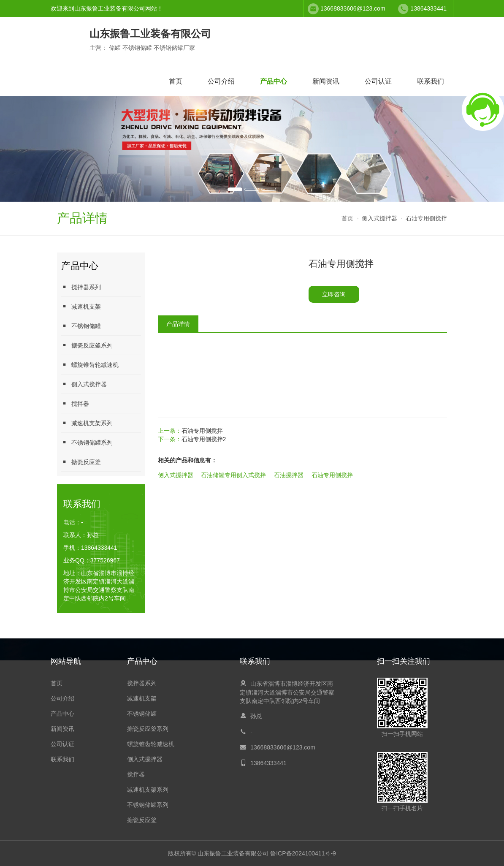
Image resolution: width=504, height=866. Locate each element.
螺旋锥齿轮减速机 (90, 365)
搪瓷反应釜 (81, 462)
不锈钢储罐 (81, 326)
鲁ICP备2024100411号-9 (303, 853)
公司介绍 (221, 81)
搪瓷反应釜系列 (87, 345)
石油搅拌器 (289, 475)
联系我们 (431, 81)
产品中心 (274, 81)
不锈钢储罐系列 (87, 442)
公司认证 (378, 81)
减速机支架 (81, 306)
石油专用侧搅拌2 (204, 439)
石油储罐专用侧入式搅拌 (233, 475)
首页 (176, 81)
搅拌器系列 (81, 287)
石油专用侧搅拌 (426, 218)
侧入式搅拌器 (379, 218)
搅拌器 (75, 403)
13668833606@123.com (353, 8)
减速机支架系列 (87, 423)
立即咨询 (334, 294)
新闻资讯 (326, 81)
